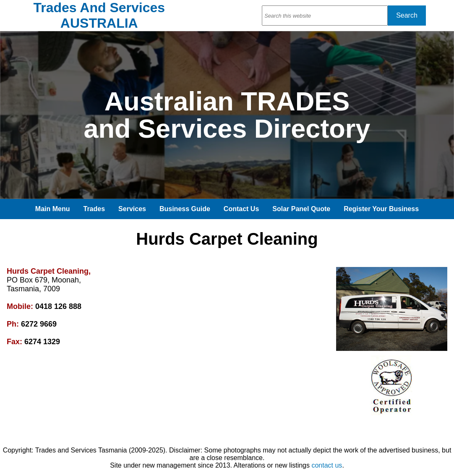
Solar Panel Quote (301, 209)
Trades (94, 209)
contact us (327, 465)
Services (132, 209)
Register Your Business (381, 209)
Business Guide (185, 209)
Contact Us (241, 209)
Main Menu (53, 209)
